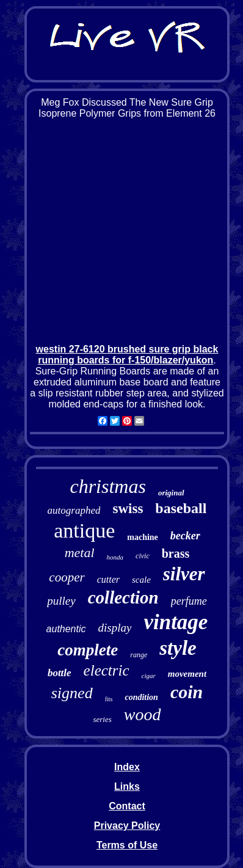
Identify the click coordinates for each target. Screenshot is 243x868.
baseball (181, 508)
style (178, 648)
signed (72, 693)
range (139, 655)
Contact (127, 806)
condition (141, 697)
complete (88, 650)
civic (143, 556)
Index (127, 767)
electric (107, 670)
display (115, 628)
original (171, 493)
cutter (108, 579)
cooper (67, 577)
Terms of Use (127, 845)
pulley (61, 601)
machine (143, 537)
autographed (74, 510)
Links (127, 786)
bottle (60, 673)
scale (141, 580)
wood (143, 714)
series (102, 719)
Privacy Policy (127, 826)
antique (84, 531)
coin (187, 692)
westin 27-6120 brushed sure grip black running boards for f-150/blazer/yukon (127, 355)
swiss (128, 509)
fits (109, 699)
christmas (107, 486)
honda (115, 557)
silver (184, 574)
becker (185, 536)
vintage (176, 622)
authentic (66, 629)
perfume (189, 601)
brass (176, 553)
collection (123, 597)
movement (187, 674)
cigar (149, 676)
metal (80, 553)
